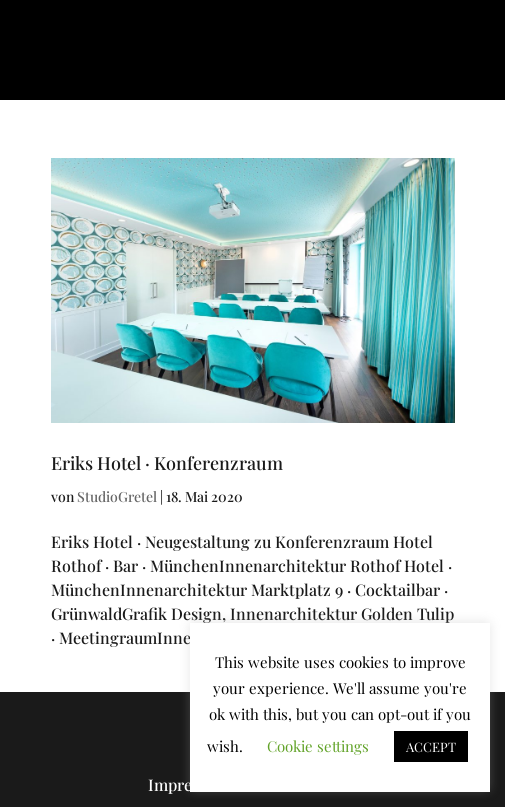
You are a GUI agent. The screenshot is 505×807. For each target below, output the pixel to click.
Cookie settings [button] (318, 746)
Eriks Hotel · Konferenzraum (167, 463)
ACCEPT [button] (431, 746)
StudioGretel (117, 496)
